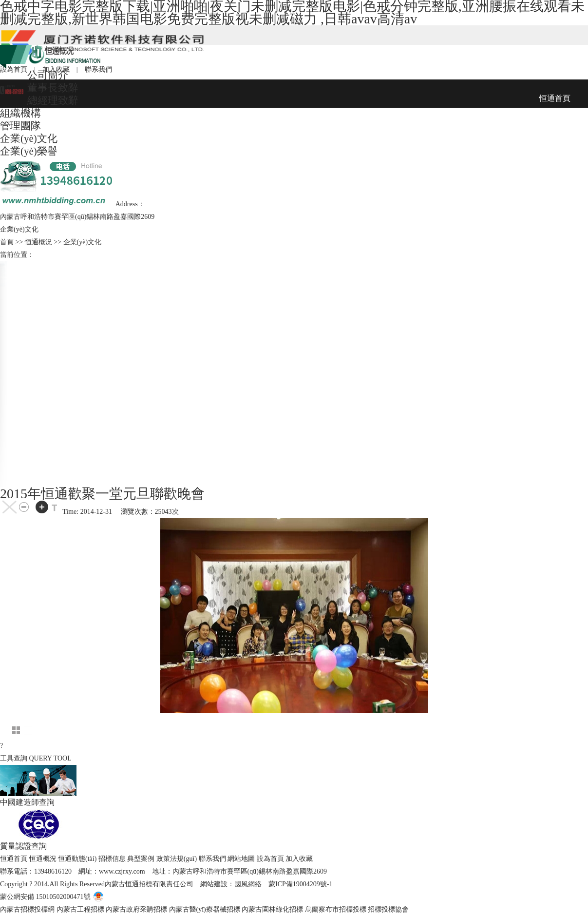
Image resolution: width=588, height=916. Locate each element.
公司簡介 (48, 75)
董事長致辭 (53, 88)
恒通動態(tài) (77, 859)
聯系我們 (212, 859)
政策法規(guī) (177, 859)
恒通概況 (43, 859)
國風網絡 (248, 884)
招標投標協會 (388, 909)
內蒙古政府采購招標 (136, 909)
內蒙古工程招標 (80, 909)
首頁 (7, 242)
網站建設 (214, 884)
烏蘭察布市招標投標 (336, 909)
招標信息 (112, 859)
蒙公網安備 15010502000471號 (45, 897)
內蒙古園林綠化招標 (272, 909)
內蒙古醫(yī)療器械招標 (205, 909)
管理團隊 (20, 126)
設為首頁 (270, 859)
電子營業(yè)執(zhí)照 (131, 897)
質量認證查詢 (23, 846)
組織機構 (20, 113)
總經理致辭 (53, 100)
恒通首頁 (14, 859)
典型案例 (141, 859)
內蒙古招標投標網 (27, 909)
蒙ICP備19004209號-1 (300, 884)
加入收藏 (299, 859)
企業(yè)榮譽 (29, 151)
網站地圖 (241, 859)
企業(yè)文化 (29, 138)
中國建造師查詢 (27, 802)
